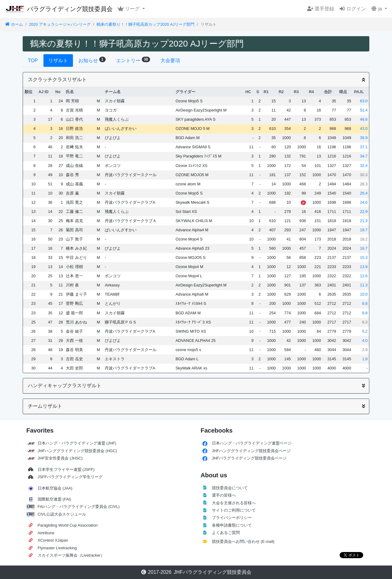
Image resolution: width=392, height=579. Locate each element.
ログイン (352, 9)
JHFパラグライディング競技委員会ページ (249, 458)
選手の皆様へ (224, 495)
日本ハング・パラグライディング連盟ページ (252, 443)
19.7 (364, 230)
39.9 (364, 138)
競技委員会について (230, 488)
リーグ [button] (129, 9)
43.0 (364, 129)
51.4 (364, 110)
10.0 (364, 294)
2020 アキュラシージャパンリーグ (60, 24)
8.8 (365, 303)
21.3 (364, 221)
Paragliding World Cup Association (68, 525)
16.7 (364, 248)
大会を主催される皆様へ (234, 503)
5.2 (365, 331)
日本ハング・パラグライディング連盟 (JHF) (77, 443)
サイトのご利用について (234, 510)
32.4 (364, 166)
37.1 (364, 147)
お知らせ (92, 60)
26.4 (364, 193)
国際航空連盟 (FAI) (54, 499)
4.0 (365, 341)
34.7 (364, 156)
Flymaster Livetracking (57, 548)
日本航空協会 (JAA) (55, 488)
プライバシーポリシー (232, 518)
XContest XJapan (53, 540)
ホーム (14, 24)
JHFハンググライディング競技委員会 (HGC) (77, 451)
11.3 (364, 285)
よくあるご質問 (226, 533)
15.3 (364, 257)
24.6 (364, 202)
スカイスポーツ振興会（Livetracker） (71, 555)
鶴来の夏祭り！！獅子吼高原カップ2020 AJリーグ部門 (145, 24)
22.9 (364, 212)
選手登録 (321, 9)
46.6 (364, 119)
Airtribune (46, 533)
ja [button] (377, 9)
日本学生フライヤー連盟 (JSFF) (66, 469)
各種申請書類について (232, 525)
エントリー (133, 60)
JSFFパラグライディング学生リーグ (70, 477)
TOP (33, 61)
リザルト (58, 61)
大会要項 (170, 61)
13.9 (364, 267)
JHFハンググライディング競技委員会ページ (251, 451)
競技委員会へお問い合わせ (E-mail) (243, 541)
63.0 (364, 101)
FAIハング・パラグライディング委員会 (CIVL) (79, 507)
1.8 (365, 359)
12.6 (364, 276)
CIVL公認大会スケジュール (62, 514)
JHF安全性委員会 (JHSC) (60, 458)
